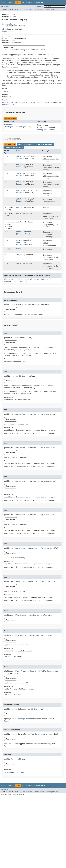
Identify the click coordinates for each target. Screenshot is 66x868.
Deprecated (30, 2)
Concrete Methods (44, 144)
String (22, 156)
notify (49, 279)
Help (43, 2)
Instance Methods (26, 144)
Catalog (8, 210)
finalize (22, 279)
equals (14, 279)
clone (7, 279)
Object (12, 41)
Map (18, 242)
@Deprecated (7, 36)
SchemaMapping (10, 125)
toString (20, 249)
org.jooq (12, 14)
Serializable (8, 32)
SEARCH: (40, 7)
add (17, 156)
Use (23, 2)
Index (38, 2)
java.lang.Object (8, 24)
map (17, 208)
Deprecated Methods (14, 148)
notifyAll (8, 281)
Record (7, 224)
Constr (22, 9)
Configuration (11, 127)
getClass (31, 279)
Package (11, 2)
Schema (19, 167)
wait (16, 281)
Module (4, 2)
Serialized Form (8, 105)
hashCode (40, 279)
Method (29, 9)
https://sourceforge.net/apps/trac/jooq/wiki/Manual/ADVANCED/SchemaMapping (34, 102)
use (17, 255)
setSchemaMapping (23, 240)
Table (22, 190)
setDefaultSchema (23, 232)
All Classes (5, 6)
